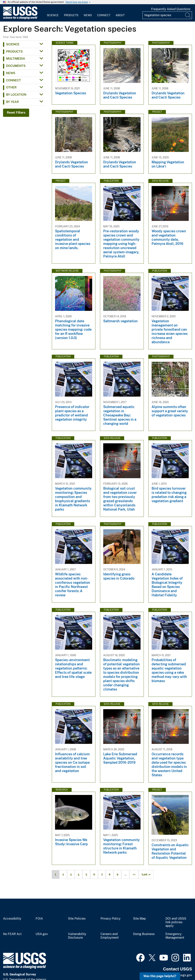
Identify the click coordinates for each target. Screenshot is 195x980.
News (88, 15)
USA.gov (42, 934)
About (120, 15)
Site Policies (77, 919)
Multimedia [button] (16, 59)
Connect (104, 15)
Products (71, 15)
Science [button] (13, 44)
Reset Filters (16, 113)
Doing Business (144, 934)
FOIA (39, 919)
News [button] (11, 73)
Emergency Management (175, 936)
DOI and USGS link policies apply (176, 922)
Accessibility (12, 919)
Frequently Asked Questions (171, 9)
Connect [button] (14, 80)
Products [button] (14, 52)
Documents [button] (16, 66)
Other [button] (11, 87)
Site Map (139, 919)
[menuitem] (53, 13)
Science (53, 15)
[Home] (20, 18)
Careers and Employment (110, 936)
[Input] (167, 15)
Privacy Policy (111, 919)
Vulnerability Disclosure (77, 936)
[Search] (188, 15)
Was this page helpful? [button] (160, 976)
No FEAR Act (12, 934)
